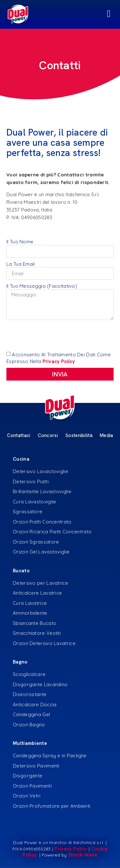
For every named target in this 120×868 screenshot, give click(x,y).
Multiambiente (30, 743)
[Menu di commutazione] (60, 15)
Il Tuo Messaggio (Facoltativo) (42, 286)
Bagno (20, 662)
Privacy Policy (71, 849)
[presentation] (55, 336)
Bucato (21, 571)
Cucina (21, 459)
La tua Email (21, 264)
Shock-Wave (83, 855)
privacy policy (59, 361)
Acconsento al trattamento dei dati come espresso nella (59, 358)
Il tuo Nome (20, 242)
